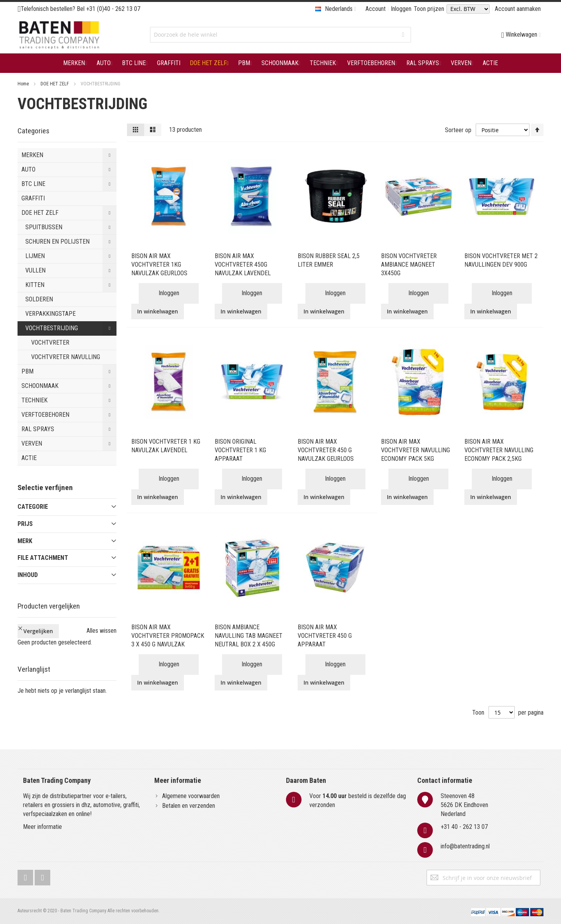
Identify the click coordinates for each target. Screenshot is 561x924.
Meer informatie (42, 827)
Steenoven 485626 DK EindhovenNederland (464, 805)
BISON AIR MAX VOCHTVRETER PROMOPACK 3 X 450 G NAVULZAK (168, 636)
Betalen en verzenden (189, 806)
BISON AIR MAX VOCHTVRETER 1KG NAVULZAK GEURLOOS (159, 265)
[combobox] (280, 35)
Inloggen (401, 9)
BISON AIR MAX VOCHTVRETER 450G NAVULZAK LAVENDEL (243, 265)
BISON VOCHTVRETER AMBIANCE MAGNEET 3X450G (409, 265)
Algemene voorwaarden (191, 796)
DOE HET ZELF (55, 84)
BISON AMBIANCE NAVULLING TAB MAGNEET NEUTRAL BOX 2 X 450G (249, 636)
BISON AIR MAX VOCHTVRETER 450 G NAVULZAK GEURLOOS (326, 450)
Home (24, 84)
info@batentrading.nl (465, 846)
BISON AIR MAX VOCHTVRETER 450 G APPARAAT (325, 636)
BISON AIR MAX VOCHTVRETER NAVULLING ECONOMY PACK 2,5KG (499, 450)
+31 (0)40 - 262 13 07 (113, 9)
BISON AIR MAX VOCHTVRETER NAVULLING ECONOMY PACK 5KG (415, 450)
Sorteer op (458, 130)
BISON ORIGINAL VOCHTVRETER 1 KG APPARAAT (240, 450)
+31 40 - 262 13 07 (464, 827)
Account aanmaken (518, 9)
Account (376, 9)
